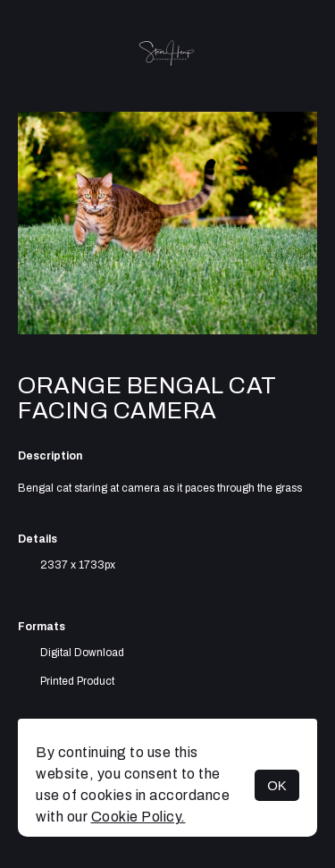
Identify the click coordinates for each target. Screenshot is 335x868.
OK (277, 785)
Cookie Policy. (138, 817)
